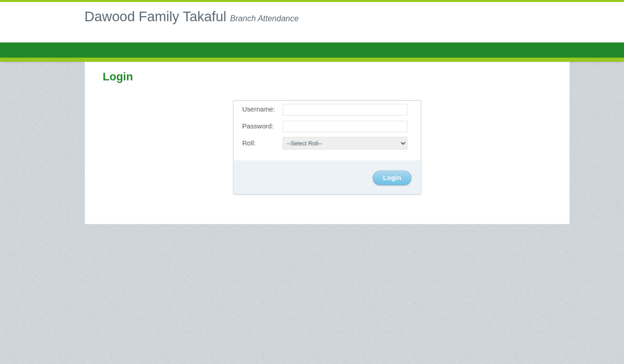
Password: (259, 127)
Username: (260, 110)
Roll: (250, 143)
